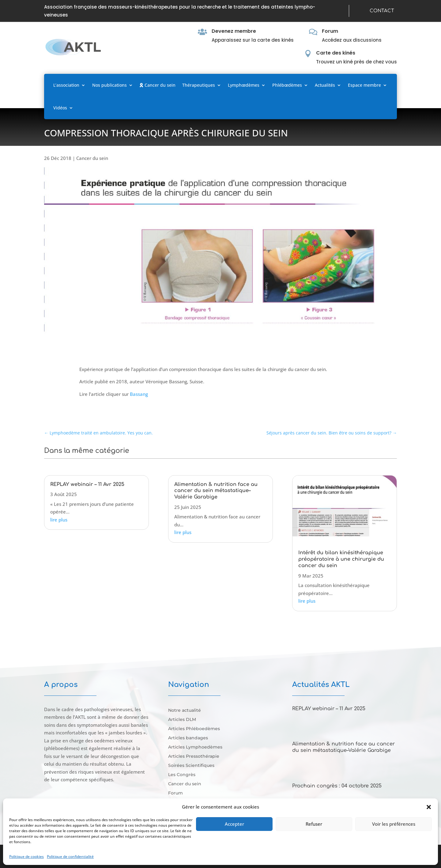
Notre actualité (185, 711)
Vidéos (60, 108)
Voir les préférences (394, 824)
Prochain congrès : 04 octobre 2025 (337, 786)
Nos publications (109, 85)
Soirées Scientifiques (191, 766)
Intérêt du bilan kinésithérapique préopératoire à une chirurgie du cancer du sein (341, 559)
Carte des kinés (336, 53)
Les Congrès (182, 775)
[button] (429, 807)
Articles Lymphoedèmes (195, 747)
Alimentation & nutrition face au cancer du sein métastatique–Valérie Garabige (216, 491)
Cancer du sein (158, 85)
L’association (66, 85)
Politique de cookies (26, 857)
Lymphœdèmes (244, 85)
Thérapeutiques (199, 85)
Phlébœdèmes (287, 85)
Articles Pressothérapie (194, 756)
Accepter (234, 824)
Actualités (325, 85)
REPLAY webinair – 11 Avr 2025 (87, 484)
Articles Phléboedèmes (194, 729)
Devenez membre (234, 31)
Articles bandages (188, 738)
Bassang (139, 394)
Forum (330, 31)
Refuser (314, 824)
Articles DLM (182, 720)
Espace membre (364, 85)
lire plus (59, 520)
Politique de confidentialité (70, 857)
